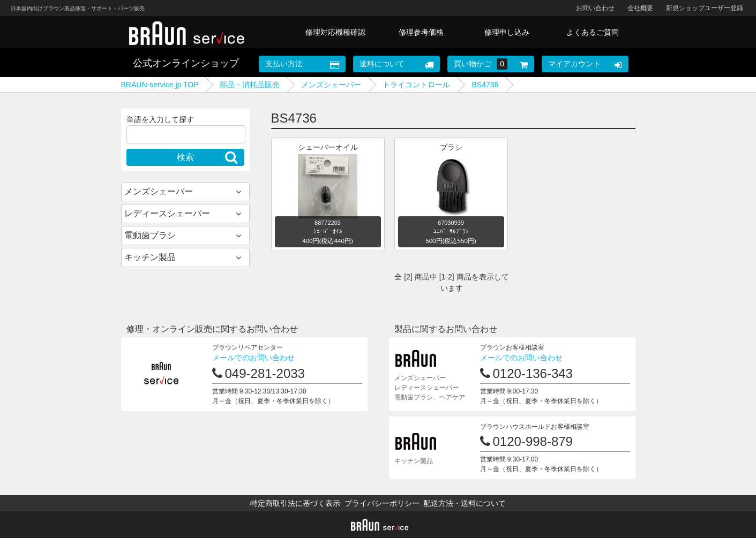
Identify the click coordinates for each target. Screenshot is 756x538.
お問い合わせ (595, 8)
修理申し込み (507, 32)
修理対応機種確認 (335, 32)
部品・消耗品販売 (250, 85)
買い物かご (481, 64)
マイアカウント (574, 64)
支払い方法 (284, 64)
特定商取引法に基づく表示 (295, 503)
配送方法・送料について (465, 503)
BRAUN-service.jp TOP (160, 85)
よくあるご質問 (593, 32)
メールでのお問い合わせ (253, 358)
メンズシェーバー (331, 85)
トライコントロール (416, 85)
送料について (382, 64)
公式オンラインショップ (186, 63)
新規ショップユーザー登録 (705, 8)
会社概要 (640, 8)
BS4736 (485, 85)
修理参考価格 (421, 32)
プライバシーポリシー (382, 503)
